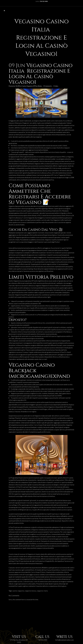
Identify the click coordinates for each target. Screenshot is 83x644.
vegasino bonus (31, 591)
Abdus (40, 86)
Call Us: (42, 1)
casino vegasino (18, 591)
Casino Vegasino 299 (29, 86)
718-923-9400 (42, 640)
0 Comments (48, 86)
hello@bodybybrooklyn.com (64, 640)
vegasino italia (42, 591)
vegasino (38, 286)
